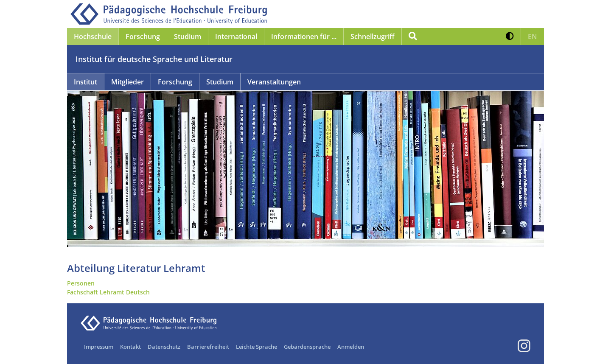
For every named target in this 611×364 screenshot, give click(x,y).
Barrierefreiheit (208, 347)
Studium (220, 82)
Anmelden (351, 347)
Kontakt (130, 347)
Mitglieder (128, 82)
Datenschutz (164, 347)
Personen (81, 283)
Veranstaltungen (274, 82)
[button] (510, 36)
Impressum (99, 347)
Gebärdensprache (307, 347)
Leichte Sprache (256, 347)
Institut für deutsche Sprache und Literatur (154, 59)
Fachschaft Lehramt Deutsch (108, 292)
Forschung (175, 82)
